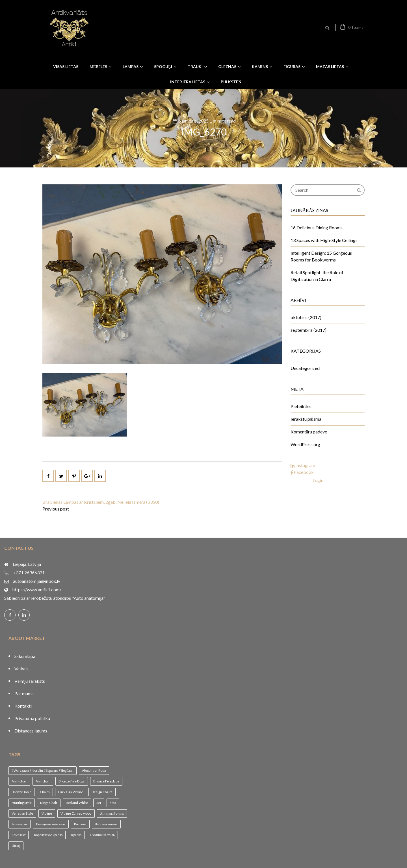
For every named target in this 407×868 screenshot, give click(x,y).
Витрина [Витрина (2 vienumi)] (80, 824)
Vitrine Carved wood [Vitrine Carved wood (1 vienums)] (76, 813)
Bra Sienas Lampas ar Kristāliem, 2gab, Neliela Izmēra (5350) (101, 502)
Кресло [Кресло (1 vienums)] (76, 835)
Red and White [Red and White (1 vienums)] (77, 803)
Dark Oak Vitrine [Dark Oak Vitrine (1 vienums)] (71, 792)
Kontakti (23, 706)
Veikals (21, 669)
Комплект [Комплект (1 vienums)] (19, 835)
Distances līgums (31, 731)
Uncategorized (305, 368)
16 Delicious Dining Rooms (317, 227)
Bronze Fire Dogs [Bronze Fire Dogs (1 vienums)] (72, 781)
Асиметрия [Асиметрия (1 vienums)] (20, 824)
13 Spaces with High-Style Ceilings (324, 240)
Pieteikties (301, 406)
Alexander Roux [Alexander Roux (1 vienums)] (94, 770)
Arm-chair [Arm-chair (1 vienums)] (19, 781)
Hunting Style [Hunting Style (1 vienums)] (22, 803)
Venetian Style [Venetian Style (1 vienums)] (22, 813)
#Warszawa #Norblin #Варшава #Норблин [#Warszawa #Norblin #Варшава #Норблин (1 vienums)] (43, 770)
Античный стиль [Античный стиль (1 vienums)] (112, 813)
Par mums (24, 693)
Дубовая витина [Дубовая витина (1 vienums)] (106, 824)
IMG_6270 (204, 132)
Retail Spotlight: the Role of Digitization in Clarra (317, 276)
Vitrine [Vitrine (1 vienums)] (47, 813)
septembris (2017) (309, 330)
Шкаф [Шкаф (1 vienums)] (16, 846)
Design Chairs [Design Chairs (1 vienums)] (102, 792)
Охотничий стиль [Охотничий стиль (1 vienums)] (102, 835)
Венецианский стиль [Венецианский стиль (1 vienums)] (51, 824)
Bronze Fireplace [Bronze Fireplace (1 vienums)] (106, 781)
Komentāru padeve (309, 432)
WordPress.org (305, 444)
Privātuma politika (32, 718)
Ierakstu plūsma (306, 419)
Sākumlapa (25, 656)
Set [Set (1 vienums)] (99, 803)
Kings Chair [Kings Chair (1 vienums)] (49, 803)
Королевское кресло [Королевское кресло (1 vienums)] (48, 835)
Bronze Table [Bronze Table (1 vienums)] (21, 792)
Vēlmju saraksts (30, 681)
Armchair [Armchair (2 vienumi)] (43, 781)
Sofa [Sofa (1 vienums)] (113, 803)
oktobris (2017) (306, 317)
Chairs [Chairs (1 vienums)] (45, 792)
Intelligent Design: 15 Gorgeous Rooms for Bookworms (321, 256)
